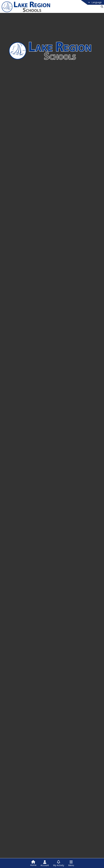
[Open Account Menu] (45, 863)
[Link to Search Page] (101, 7)
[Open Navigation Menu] (71, 863)
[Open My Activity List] (59, 863)
